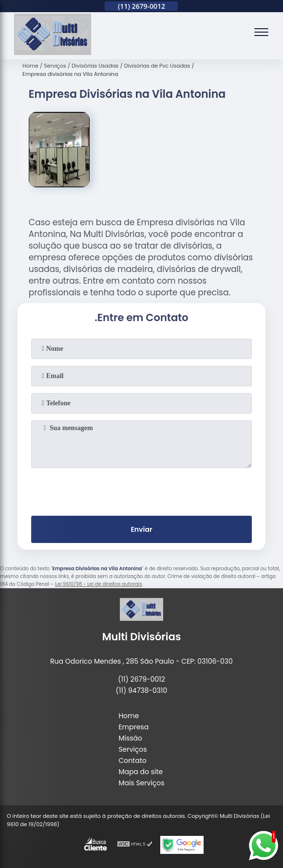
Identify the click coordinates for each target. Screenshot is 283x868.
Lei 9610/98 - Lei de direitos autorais (98, 584)
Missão (130, 738)
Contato (132, 760)
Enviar (141, 529)
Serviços (132, 749)
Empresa (133, 727)
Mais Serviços (141, 783)
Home (129, 716)
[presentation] (141, 490)
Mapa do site (141, 772)
